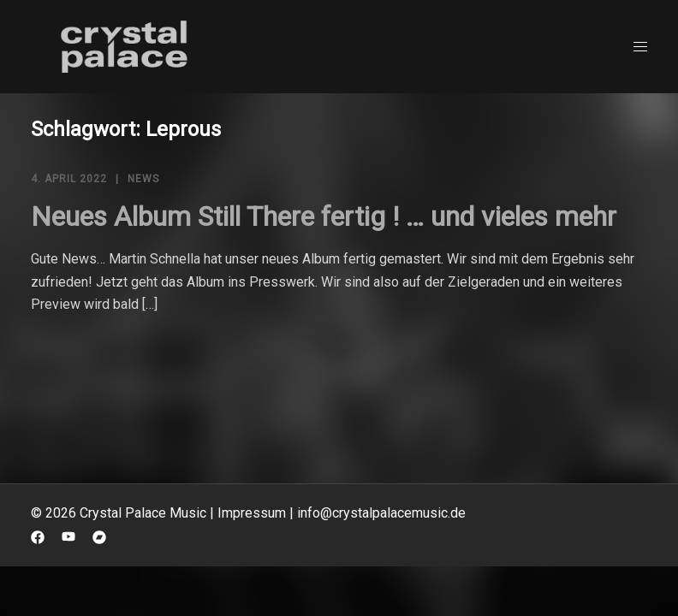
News (143, 179)
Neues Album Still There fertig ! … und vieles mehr (324, 216)
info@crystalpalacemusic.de (381, 513)
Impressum (252, 513)
